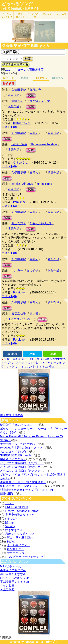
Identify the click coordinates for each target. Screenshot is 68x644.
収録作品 (14, 95)
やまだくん (20, 163)
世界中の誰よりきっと (20, 515)
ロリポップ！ (49, 642)
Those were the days (44, 144)
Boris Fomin (19, 144)
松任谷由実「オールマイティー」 (22, 486)
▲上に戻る (7, 589)
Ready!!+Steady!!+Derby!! (22, 511)
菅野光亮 (17, 101)
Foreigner (19, 292)
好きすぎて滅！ (15, 530)
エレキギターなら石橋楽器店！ (26, 70)
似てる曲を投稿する (15, 64)
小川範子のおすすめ (13, 570)
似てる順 (9, 78)
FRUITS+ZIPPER (17, 507)
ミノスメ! (61, 14)
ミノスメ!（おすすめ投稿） (39, 367)
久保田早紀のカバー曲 (18, 359)
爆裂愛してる (16, 549)
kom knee (19, 202)
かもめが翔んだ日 (41, 223)
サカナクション (17, 553)
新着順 (25, 78)
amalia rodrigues (22, 184)
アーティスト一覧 (27, 363)
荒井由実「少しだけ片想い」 (19, 444)
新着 (20, 15)
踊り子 (10, 522)
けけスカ (11, 519)
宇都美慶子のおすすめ (15, 582)
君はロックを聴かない (20, 534)
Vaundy (10, 526)
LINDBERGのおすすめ (15, 578)
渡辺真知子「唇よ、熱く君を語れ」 (23, 482)
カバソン (48, 14)
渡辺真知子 (19, 223)
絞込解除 (9, 84)
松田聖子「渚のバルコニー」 (19, 425)
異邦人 (34, 133)
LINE (53, 354)
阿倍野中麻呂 (22, 123)
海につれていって (19, 319)
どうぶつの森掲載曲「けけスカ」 (22, 463)
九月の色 (35, 90)
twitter (33, 354)
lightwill (30, 642)
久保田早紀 (19, 90)
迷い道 (34, 314)
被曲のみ (41, 78)
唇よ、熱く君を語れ (20, 538)
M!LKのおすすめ (11, 566)
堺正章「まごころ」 (13, 459)
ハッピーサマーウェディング (26, 557)
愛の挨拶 (32, 270)
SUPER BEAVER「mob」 (17, 455)
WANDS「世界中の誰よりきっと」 (23, 448)
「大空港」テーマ (38, 101)
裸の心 (11, 541)
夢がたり (53, 259)
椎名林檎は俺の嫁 (12, 415)
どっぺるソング (17, 4)
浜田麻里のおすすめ (13, 574)
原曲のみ (57, 78)
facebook (12, 354)
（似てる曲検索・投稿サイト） (22, 8)
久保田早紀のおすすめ (51, 359)
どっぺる (7, 15)
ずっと (10, 503)
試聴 (31, 95)
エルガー (17, 270)
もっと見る (7, 586)
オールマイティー (18, 545)
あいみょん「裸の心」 (15, 452)
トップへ (7, 363)
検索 (28, 59)
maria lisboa (44, 184)
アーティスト (34, 15)
